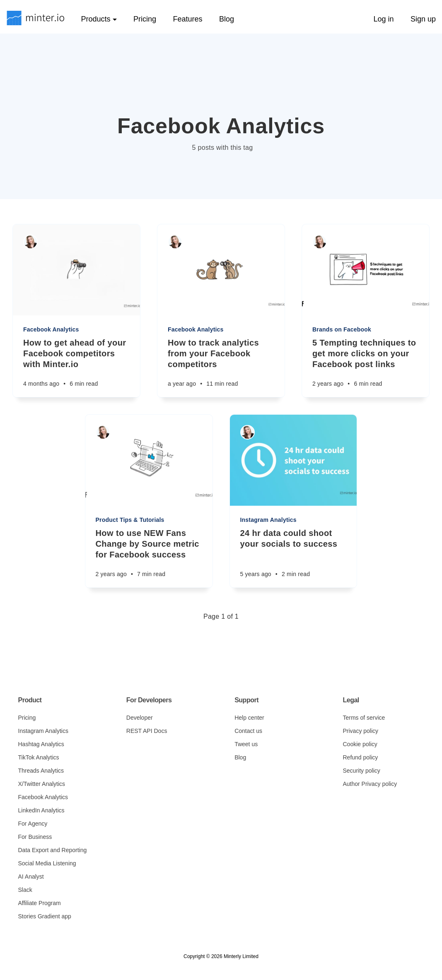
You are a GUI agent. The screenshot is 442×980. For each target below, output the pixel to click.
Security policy (361, 771)
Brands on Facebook (342, 329)
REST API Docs (147, 731)
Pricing (145, 19)
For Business (35, 837)
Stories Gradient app (45, 916)
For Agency (33, 824)
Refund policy (360, 757)
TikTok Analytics (39, 757)
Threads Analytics (41, 771)
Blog (227, 19)
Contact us (248, 731)
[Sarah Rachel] (30, 242)
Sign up (423, 19)
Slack (25, 890)
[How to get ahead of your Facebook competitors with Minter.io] (76, 367)
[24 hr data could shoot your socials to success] (293, 558)
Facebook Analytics (51, 329)
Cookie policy (360, 744)
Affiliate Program (40, 903)
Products (99, 19)
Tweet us (246, 744)
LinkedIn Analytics (41, 810)
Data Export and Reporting (53, 850)
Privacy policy (360, 731)
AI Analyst (31, 877)
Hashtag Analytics (41, 744)
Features (187, 19)
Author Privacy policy (370, 784)
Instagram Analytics (268, 520)
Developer (140, 718)
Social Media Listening (47, 863)
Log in (383, 19)
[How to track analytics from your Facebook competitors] (221, 367)
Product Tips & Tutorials (130, 520)
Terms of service (364, 718)
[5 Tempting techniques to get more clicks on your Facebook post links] (366, 367)
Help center (249, 718)
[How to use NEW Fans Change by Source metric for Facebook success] (149, 558)
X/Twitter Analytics (42, 784)
